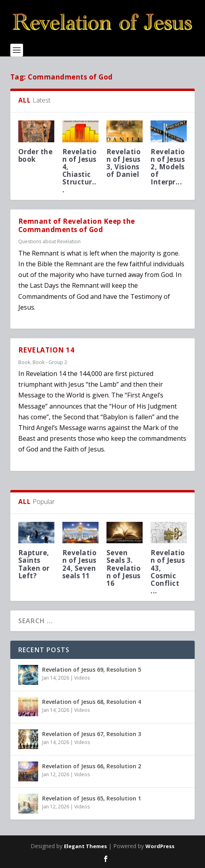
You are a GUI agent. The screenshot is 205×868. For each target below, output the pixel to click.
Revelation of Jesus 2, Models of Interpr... (168, 167)
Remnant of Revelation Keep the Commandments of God (77, 225)
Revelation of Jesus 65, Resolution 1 (92, 798)
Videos (82, 678)
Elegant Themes (85, 846)
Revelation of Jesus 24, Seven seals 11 (80, 564)
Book (24, 362)
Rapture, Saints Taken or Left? (34, 564)
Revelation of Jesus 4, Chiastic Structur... (80, 171)
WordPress (160, 846)
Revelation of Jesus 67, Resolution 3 (92, 734)
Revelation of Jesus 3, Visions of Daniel (124, 163)
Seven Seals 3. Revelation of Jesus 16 (124, 568)
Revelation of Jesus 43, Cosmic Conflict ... (168, 572)
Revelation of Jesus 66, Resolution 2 (92, 766)
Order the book (36, 155)
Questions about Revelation (49, 241)
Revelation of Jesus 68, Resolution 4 (92, 702)
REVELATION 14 (46, 350)
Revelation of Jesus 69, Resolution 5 (92, 669)
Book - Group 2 (50, 362)
